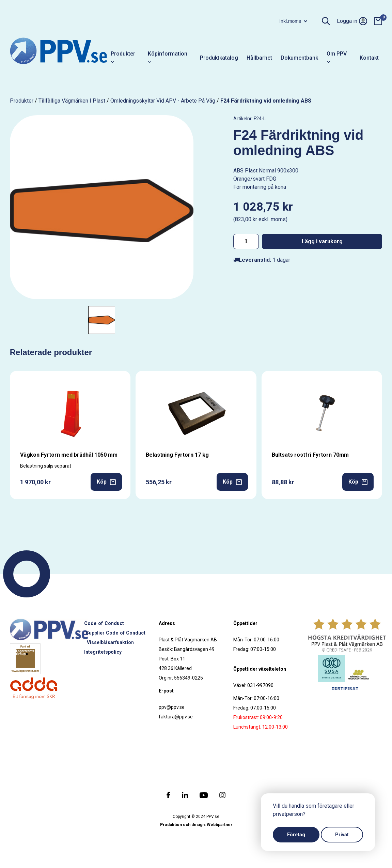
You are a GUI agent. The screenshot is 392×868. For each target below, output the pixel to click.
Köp (106, 482)
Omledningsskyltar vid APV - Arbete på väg (163, 101)
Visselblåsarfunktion (110, 642)
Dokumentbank (299, 58)
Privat (342, 835)
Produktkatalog (219, 58)
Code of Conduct (104, 623)
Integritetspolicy (103, 652)
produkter (22, 101)
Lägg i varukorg (322, 241)
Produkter (123, 58)
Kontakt (369, 58)
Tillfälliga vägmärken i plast (72, 101)
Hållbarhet (259, 58)
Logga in (352, 21)
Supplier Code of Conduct (116, 633)
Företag (296, 835)
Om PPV (337, 58)
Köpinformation (168, 58)
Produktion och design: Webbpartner (196, 825)
